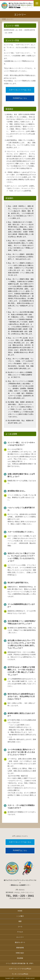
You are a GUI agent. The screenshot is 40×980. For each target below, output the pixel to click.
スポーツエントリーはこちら (20, 90)
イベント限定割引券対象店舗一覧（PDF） (20, 963)
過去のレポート (20, 942)
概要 (20, 921)
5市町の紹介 (20, 953)
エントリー (20, 937)
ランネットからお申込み (20, 974)
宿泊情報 (20, 958)
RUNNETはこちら (20, 98)
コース (20, 927)
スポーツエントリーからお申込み (20, 969)
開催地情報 (20, 948)
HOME (20, 911)
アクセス (20, 932)
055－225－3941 (23, 896)
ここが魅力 (20, 916)
